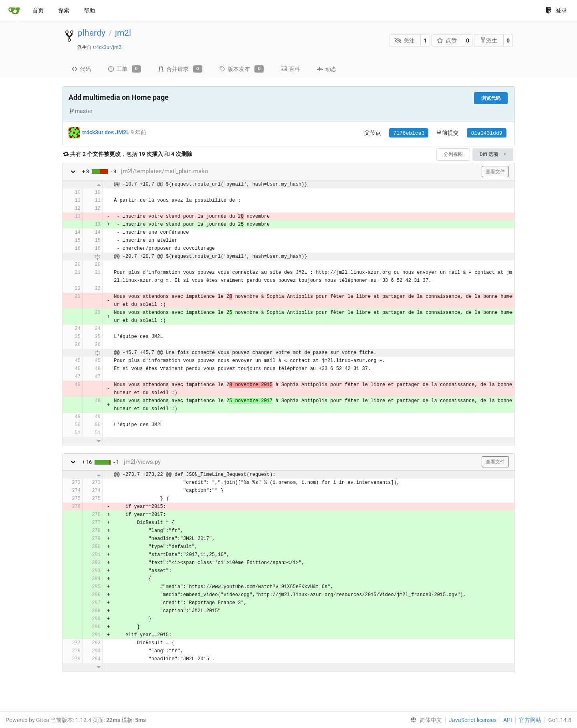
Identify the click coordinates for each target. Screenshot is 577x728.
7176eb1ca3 (409, 133)
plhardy (92, 33)
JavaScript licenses (473, 720)
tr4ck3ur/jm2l (108, 47)
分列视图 (453, 154)
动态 (327, 69)
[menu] (425, 720)
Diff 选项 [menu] (493, 154)
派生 (489, 40)
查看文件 (495, 172)
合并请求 (180, 69)
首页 (38, 10)
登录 (556, 10)
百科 (290, 69)
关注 (405, 40)
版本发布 (241, 69)
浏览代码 (491, 98)
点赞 (447, 40)
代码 (81, 69)
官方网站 (530, 720)
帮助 (89, 10)
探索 (64, 10)
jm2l (123, 33)
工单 (124, 69)
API (508, 720)
